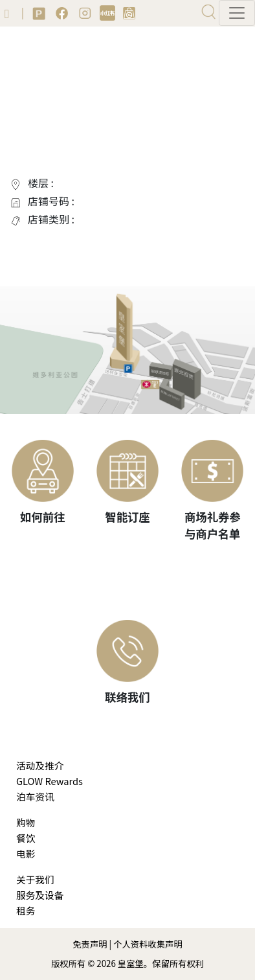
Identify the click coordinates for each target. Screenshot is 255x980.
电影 (26, 853)
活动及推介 (40, 765)
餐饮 (26, 838)
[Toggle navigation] (237, 13)
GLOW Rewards (50, 781)
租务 (26, 910)
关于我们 (35, 879)
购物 (26, 822)
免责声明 (90, 944)
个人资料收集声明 (148, 944)
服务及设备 (40, 895)
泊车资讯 (35, 796)
